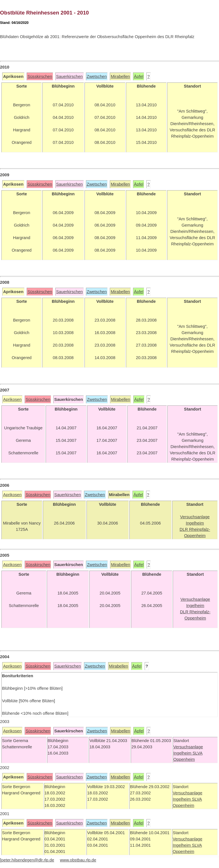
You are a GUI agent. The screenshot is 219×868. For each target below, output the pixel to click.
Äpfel (139, 76)
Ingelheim (183, 753)
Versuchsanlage (188, 747)
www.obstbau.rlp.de (78, 860)
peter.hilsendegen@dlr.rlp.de (28, 860)
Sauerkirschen (70, 76)
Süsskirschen (40, 76)
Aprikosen (12, 399)
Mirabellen (120, 76)
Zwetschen (97, 76)
